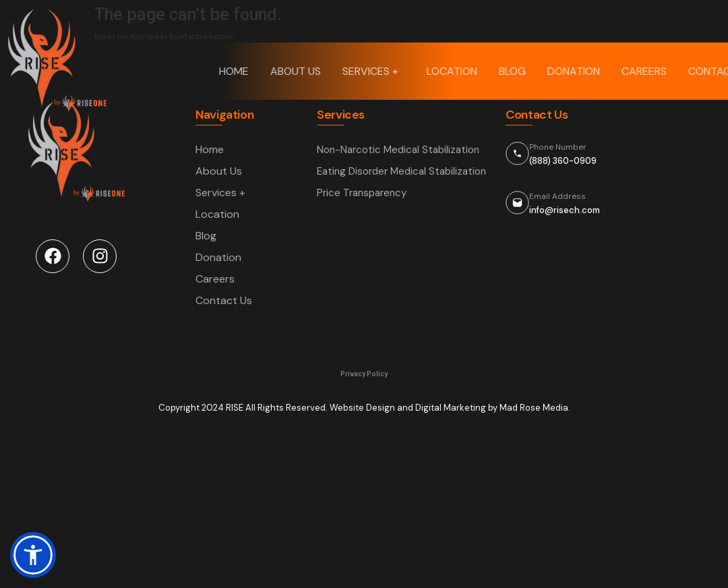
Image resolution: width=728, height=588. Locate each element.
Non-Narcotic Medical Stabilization (398, 150)
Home (235, 71)
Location (453, 71)
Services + (374, 71)
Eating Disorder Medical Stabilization (401, 171)
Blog (513, 71)
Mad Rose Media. (535, 408)
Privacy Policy (364, 374)
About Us (296, 71)
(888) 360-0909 (563, 161)
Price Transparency (362, 193)
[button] (33, 555)
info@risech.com (565, 210)
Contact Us (224, 300)
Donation (574, 71)
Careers (645, 71)
